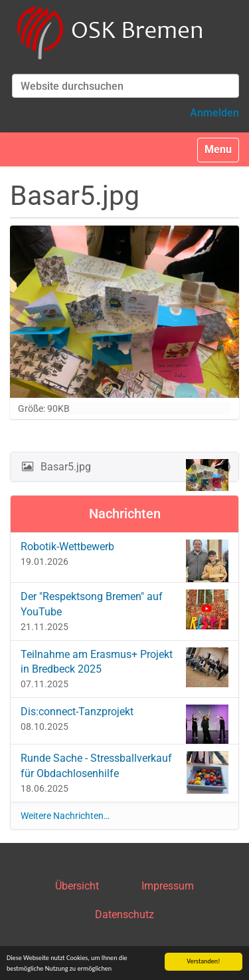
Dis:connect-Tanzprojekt (124, 721)
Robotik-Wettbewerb (124, 556)
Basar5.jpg (133, 470)
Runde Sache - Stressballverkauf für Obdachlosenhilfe (124, 772)
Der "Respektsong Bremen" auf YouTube (124, 609)
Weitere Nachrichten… (65, 816)
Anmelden (214, 113)
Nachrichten (125, 514)
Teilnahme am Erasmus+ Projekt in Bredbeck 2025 (124, 667)
